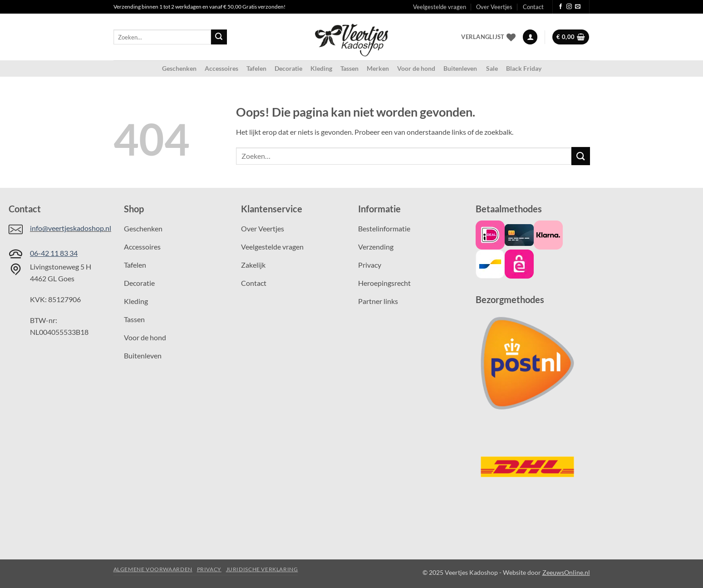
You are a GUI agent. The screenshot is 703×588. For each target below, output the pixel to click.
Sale (492, 68)
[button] (530, 37)
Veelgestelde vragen (440, 7)
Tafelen (256, 68)
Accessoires (221, 68)
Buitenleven (461, 68)
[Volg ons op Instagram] (569, 7)
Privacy (209, 569)
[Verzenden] (219, 37)
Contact (533, 7)
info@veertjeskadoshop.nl (71, 228)
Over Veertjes (494, 7)
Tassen (349, 68)
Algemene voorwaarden (153, 569)
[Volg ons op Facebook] (560, 7)
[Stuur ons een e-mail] (578, 7)
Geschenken (179, 68)
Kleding (321, 68)
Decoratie (288, 68)
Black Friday (524, 68)
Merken (378, 68)
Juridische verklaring (262, 569)
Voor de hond (416, 68)
